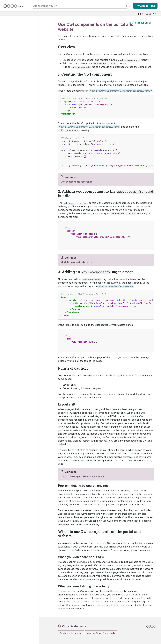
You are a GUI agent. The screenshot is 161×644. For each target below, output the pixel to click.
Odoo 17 (150, 14)
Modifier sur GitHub (140, 23)
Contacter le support (71, 633)
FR (140, 14)
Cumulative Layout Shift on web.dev (81, 476)
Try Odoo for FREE (145, 6)
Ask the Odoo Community (101, 633)
